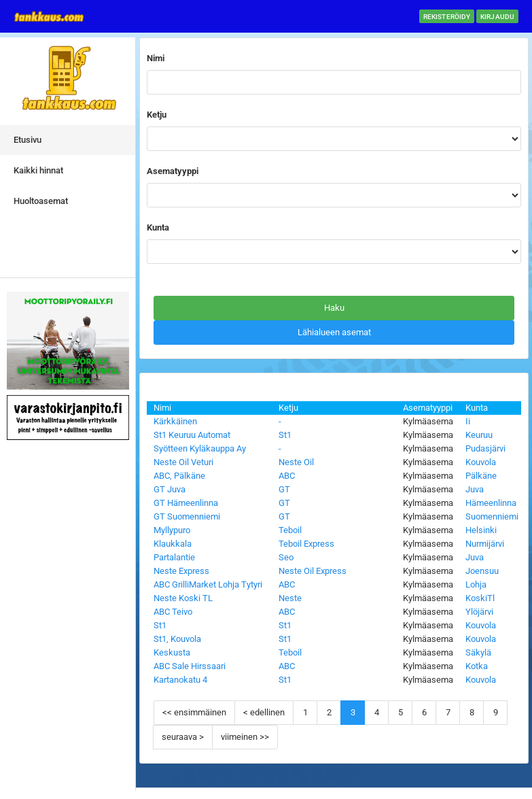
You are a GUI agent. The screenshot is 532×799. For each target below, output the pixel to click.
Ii (468, 421)
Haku (334, 308)
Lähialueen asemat (334, 332)
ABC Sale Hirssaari (190, 666)
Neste (290, 598)
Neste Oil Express (313, 571)
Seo (286, 557)
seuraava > (183, 737)
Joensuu (482, 571)
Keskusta (172, 652)
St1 (285, 435)
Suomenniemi (492, 516)
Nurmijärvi (485, 544)
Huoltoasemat (41, 201)
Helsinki (481, 530)
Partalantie (174, 557)
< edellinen (264, 712)
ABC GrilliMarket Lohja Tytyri (208, 584)
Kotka (477, 666)
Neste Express (181, 571)
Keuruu (479, 435)
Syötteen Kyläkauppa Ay (200, 448)
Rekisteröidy (447, 17)
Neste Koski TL (183, 598)
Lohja (476, 584)
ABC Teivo (173, 612)
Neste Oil (296, 462)
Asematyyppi (428, 408)
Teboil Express (306, 544)
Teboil (290, 530)
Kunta (477, 408)
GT (284, 489)
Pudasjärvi (485, 448)
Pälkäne (481, 476)
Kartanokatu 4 (180, 680)
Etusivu (28, 140)
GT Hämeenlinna (186, 503)
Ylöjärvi (479, 612)
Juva (475, 489)
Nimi (162, 408)
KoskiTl (480, 598)
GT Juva (170, 489)
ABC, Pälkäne (179, 476)
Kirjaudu (497, 17)
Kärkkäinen (175, 421)
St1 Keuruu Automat (192, 435)
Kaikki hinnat (38, 170)
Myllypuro (172, 530)
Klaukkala (173, 544)
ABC (287, 476)
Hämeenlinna (491, 503)
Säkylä (478, 652)
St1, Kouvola (177, 639)
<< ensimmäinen (194, 712)
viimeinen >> (245, 737)
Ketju (288, 408)
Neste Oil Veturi (183, 462)
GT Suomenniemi (187, 516)
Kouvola (481, 462)
